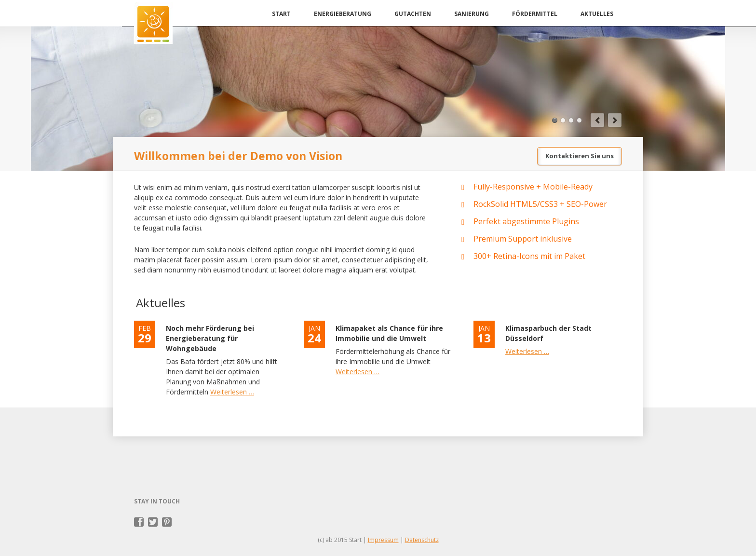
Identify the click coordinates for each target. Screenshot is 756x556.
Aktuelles (597, 14)
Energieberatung (343, 14)
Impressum (383, 540)
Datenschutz (422, 540)
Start (281, 14)
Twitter (153, 522)
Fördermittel (535, 14)
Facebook (139, 522)
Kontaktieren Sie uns (580, 156)
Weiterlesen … (232, 392)
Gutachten (413, 14)
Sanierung (472, 14)
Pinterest (167, 522)
